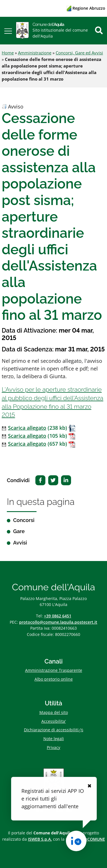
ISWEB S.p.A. (40, 839)
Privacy (53, 747)
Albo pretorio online (54, 679)
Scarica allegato (27, 428)
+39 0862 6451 (58, 616)
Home (8, 53)
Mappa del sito (54, 712)
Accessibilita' (54, 721)
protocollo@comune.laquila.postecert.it (58, 622)
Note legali (54, 739)
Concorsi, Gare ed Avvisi (79, 53)
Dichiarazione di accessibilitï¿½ (54, 730)
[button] (8, 31)
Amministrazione (35, 53)
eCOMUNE (95, 839)
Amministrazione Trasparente (54, 670)
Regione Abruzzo (86, 8)
